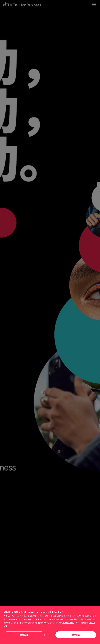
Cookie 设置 (68, 623)
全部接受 (76, 635)
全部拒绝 (24, 635)
